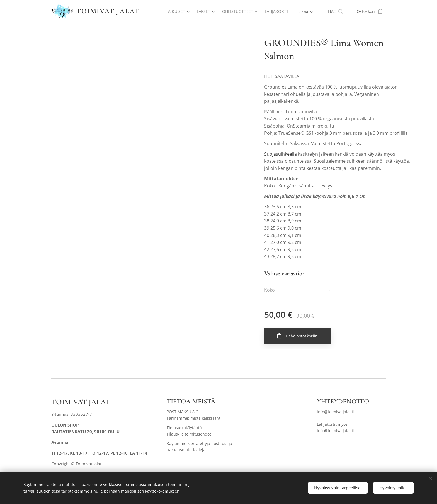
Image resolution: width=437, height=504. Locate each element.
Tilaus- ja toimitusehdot (189, 434)
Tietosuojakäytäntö (184, 428)
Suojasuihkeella (281, 154)
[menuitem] (178, 11)
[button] (335, 11)
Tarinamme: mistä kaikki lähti (194, 418)
